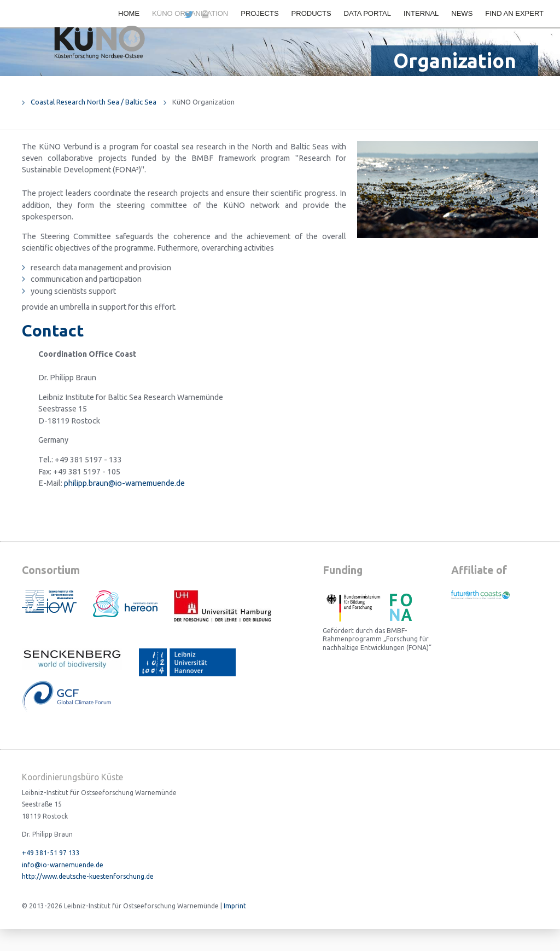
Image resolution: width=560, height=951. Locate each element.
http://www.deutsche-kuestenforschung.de (88, 876)
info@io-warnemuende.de (63, 865)
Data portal (367, 13)
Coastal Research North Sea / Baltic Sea (94, 102)
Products (311, 13)
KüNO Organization (190, 13)
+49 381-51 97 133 (51, 853)
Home (129, 13)
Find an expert (514, 13)
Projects (259, 13)
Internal (421, 13)
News (462, 13)
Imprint (235, 906)
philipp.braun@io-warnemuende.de (124, 483)
